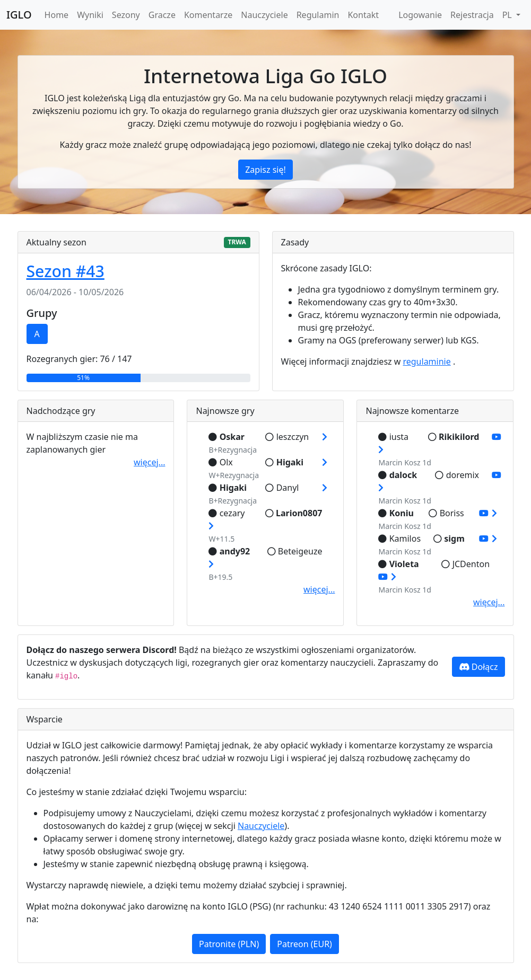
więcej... (149, 462)
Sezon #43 (66, 271)
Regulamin (318, 15)
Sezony (126, 15)
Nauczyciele (264, 15)
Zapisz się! (265, 170)
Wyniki (90, 15)
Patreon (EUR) (304, 944)
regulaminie (426, 361)
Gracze (162, 15)
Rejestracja (472, 15)
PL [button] (508, 15)
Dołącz (478, 667)
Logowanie (420, 15)
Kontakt (363, 15)
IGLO (19, 15)
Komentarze (208, 15)
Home (57, 15)
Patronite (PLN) (229, 944)
